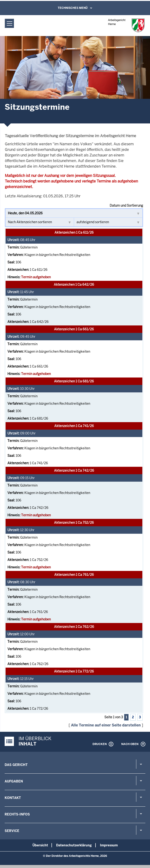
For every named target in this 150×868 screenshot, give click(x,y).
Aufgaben (14, 781)
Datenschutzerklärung (74, 845)
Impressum (109, 845)
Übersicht (40, 845)
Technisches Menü (73, 8)
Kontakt (13, 798)
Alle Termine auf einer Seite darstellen (106, 725)
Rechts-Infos (17, 814)
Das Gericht (16, 765)
